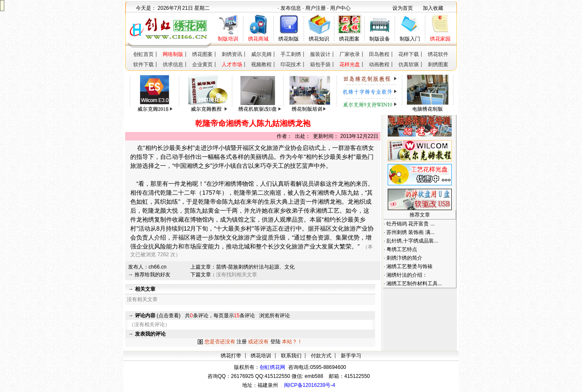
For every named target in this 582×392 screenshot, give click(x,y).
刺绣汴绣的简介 (404, 258)
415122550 (357, 376)
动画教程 (379, 64)
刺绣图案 (438, 64)
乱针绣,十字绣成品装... (412, 241)
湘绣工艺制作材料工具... (414, 284)
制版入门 (410, 39)
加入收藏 (433, 8)
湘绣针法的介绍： (407, 275)
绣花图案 (349, 39)
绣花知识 (319, 39)
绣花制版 (289, 39)
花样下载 (409, 54)
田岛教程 (379, 54)
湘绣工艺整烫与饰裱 (409, 266)
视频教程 (261, 64)
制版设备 (380, 39)
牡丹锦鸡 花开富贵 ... (411, 224)
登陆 (275, 342)
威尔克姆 (261, 54)
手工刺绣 (291, 54)
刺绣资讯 (232, 54)
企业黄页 (202, 64)
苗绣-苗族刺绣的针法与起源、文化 (255, 267)
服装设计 (320, 54)
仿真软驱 (409, 64)
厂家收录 (350, 54)
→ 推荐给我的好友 (149, 275)
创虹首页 (143, 54)
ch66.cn (158, 267)
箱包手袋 (320, 64)
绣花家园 (440, 39)
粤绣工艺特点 (402, 249)
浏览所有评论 (275, 316)
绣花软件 (438, 54)
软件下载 (143, 64)
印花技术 (291, 64)
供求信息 (173, 64)
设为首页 (403, 8)
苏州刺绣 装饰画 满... (411, 232)
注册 (242, 342)
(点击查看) (158, 316)
